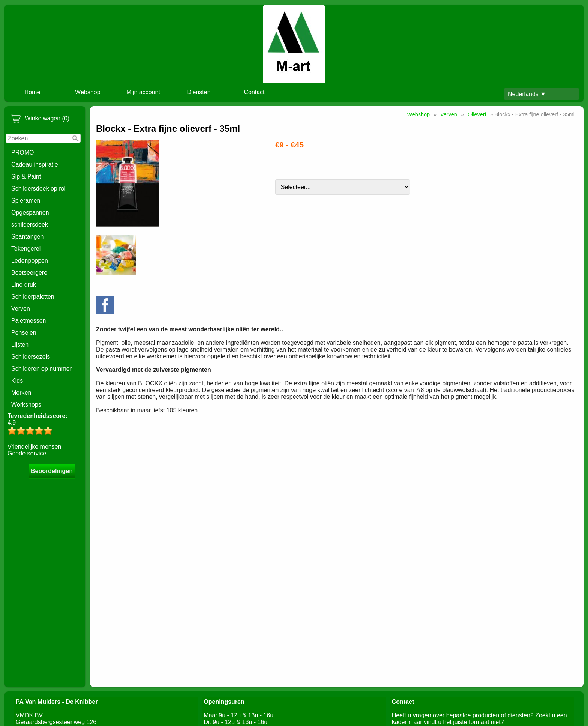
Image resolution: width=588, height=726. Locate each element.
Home (32, 92)
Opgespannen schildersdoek (30, 219)
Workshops (26, 405)
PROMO (22, 153)
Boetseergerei (30, 273)
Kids (17, 381)
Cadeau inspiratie (35, 165)
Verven (21, 309)
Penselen (24, 333)
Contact (254, 92)
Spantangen (27, 237)
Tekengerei (26, 249)
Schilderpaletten (33, 297)
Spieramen (26, 201)
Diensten (199, 92)
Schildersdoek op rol (38, 189)
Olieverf (477, 114)
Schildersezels (31, 357)
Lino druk (24, 285)
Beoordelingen (52, 471)
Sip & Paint (26, 177)
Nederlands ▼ (527, 94)
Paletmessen (29, 321)
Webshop (88, 92)
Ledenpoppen (30, 261)
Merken (21, 393)
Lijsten (20, 345)
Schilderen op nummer (41, 369)
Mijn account (143, 92)
